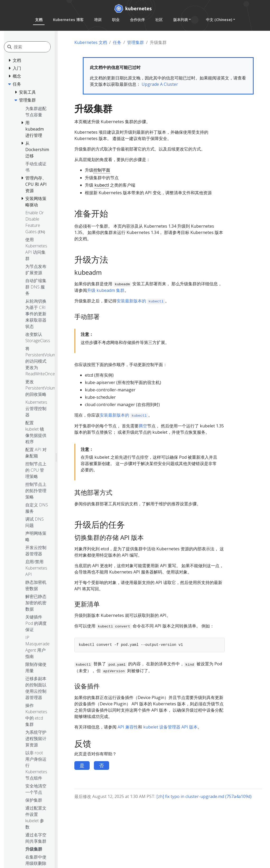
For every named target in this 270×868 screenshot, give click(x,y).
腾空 (143, 426)
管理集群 (136, 42)
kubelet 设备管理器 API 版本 (170, 727)
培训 (98, 20)
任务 (117, 42)
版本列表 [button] (180, 20)
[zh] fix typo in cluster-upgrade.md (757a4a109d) (204, 796)
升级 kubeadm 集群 (106, 290)
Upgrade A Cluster (160, 84)
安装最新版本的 (141, 301)
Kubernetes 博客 (68, 20)
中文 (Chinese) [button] (219, 20)
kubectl (102, 185)
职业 (115, 20)
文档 (38, 20)
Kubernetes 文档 (91, 42)
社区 (159, 20)
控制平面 (102, 170)
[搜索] (37, 47)
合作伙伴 (137, 20)
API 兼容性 (128, 727)
